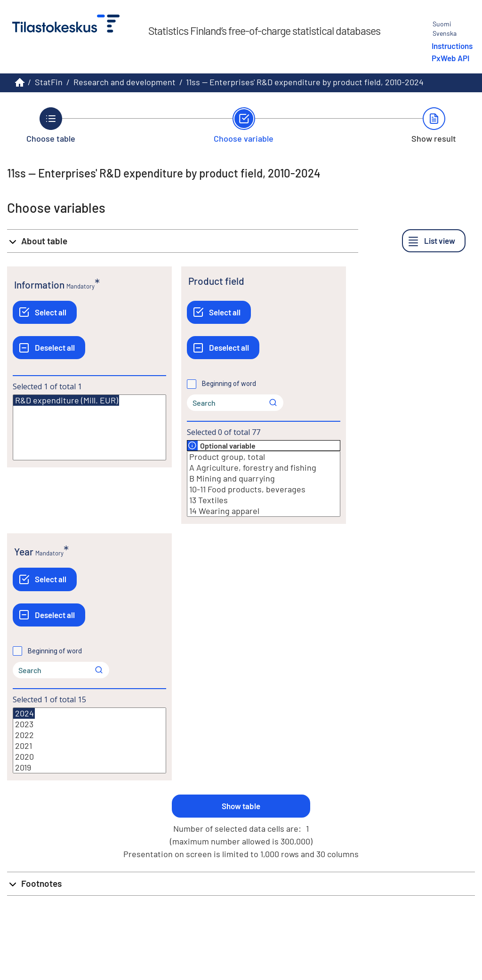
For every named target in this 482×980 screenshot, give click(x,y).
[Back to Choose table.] (51, 125)
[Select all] (45, 312)
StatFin (49, 82)
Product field (216, 281)
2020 (89, 757)
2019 (89, 767)
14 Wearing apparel (264, 511)
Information (39, 285)
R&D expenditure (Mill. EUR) (66, 400)
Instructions (452, 46)
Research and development (125, 82)
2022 (89, 735)
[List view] (434, 241)
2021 (89, 746)
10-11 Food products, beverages (264, 489)
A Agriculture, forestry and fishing (264, 468)
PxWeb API (450, 58)
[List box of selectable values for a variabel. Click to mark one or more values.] (89, 427)
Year (24, 551)
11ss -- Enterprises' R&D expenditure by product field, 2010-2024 (305, 82)
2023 (89, 724)
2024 (24, 713)
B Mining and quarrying (264, 478)
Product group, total (264, 457)
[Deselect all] (49, 348)
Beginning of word (229, 384)
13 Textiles (264, 500)
